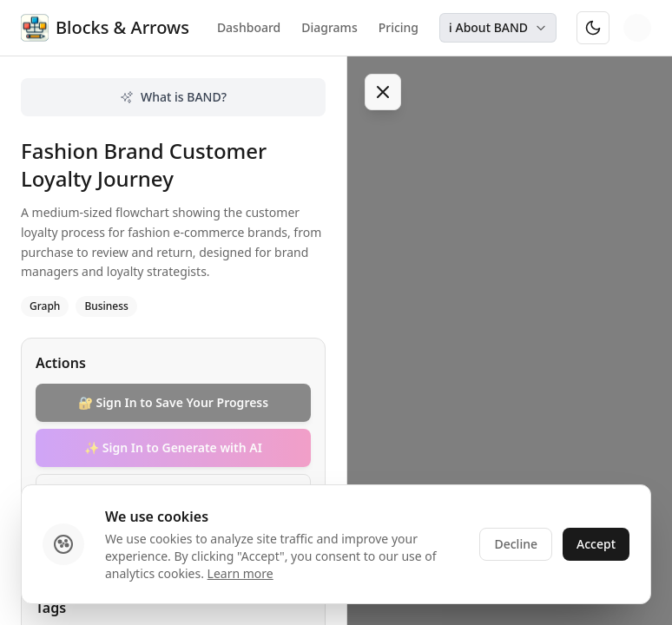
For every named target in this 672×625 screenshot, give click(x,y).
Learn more (240, 573)
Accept (596, 544)
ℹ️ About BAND (498, 27)
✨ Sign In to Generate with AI (173, 447)
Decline (516, 544)
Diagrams (329, 27)
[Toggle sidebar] (383, 92)
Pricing (399, 27)
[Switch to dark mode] (593, 28)
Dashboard (249, 27)
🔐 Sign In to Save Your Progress (173, 402)
